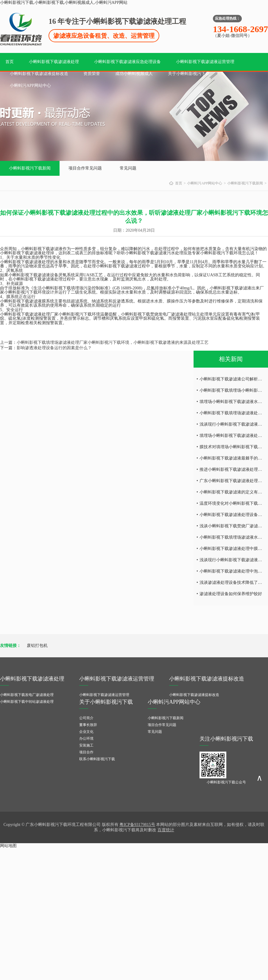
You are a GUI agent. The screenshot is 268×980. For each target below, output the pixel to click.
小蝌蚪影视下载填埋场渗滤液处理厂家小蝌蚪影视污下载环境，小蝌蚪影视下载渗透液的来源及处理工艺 (113, 342)
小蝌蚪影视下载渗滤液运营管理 (205, 62)
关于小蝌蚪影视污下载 (189, 74)
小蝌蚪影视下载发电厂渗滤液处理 (27, 695)
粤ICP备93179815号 (137, 825)
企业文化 (86, 732)
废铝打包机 (37, 646)
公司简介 (86, 718)
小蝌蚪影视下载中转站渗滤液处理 (27, 702)
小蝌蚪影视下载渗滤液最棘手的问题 (233, 458)
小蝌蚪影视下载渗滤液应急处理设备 (127, 62)
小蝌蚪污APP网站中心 (30, 86)
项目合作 (86, 752)
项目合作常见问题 (85, 168)
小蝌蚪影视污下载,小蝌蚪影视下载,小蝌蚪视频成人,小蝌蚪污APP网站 (64, 3)
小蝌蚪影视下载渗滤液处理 (54, 62)
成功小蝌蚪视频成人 (134, 74)
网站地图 (8, 846)
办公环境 (86, 738)
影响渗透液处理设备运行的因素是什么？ (54, 348)
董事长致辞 (88, 725)
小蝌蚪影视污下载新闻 (30, 168)
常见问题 (128, 168)
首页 (10, 62)
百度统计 (166, 830)
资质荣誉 (92, 74)
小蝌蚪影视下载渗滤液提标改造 (39, 74)
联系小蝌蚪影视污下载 (97, 759)
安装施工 (86, 745)
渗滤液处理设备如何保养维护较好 (231, 594)
